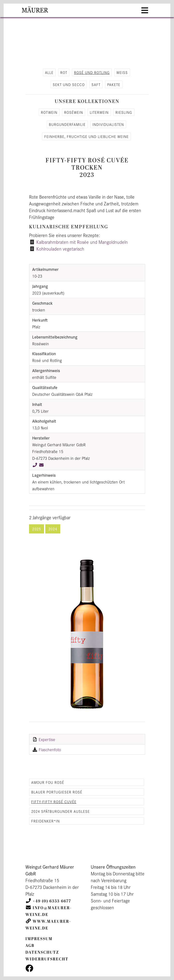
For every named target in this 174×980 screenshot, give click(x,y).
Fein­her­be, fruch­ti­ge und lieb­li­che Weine (87, 136)
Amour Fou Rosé (48, 782)
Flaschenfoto (50, 749)
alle (49, 72)
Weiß (122, 72)
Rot (64, 72)
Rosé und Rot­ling (92, 72)
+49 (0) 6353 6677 (52, 901)
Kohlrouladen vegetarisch (60, 249)
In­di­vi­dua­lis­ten (108, 124)
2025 (37, 529)
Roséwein (74, 112)
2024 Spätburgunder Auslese (61, 811)
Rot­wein (49, 112)
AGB (30, 946)
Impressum (39, 939)
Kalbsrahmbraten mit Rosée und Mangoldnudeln (82, 242)
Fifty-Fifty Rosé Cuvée (54, 802)
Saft (96, 84)
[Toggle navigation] (145, 10)
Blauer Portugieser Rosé (57, 792)
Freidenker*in (45, 821)
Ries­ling (124, 112)
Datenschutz (42, 952)
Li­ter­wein (99, 112)
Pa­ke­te (114, 84)
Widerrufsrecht (47, 959)
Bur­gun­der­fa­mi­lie (67, 124)
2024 (53, 529)
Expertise (47, 739)
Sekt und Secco (69, 84)
